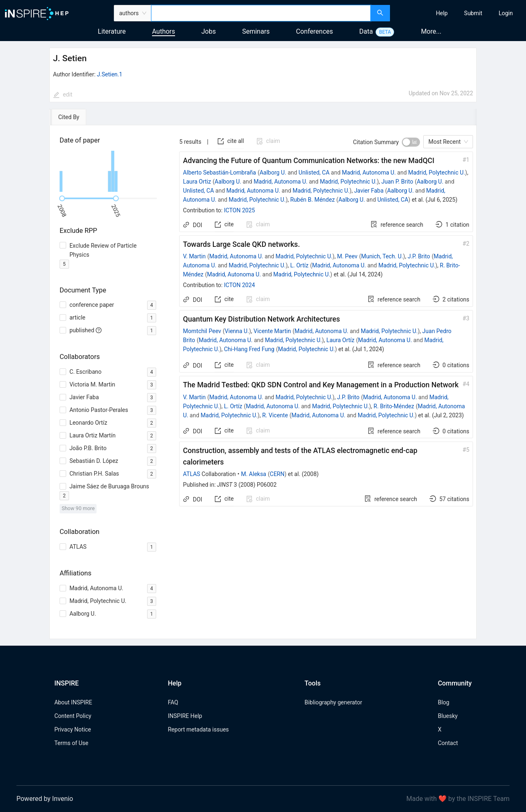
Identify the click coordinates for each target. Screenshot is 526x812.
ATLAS (191, 474)
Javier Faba (369, 191)
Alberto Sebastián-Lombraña (219, 173)
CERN (277, 474)
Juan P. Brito (397, 182)
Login (506, 13)
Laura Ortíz (340, 340)
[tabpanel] (263, 382)
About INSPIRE (73, 702)
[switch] (411, 142)
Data (366, 31)
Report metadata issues (198, 729)
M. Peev (347, 256)
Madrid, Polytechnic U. (437, 173)
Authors (164, 31)
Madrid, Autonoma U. (369, 173)
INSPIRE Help (185, 716)
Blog (443, 702)
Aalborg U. (273, 173)
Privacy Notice (73, 729)
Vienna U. (237, 331)
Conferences (314, 31)
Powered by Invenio (45, 799)
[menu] (459, 13)
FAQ (173, 702)
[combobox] (261, 13)
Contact (448, 743)
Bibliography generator (333, 702)
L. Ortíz (299, 265)
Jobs (209, 31)
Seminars (256, 31)
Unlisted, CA (314, 173)
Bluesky (448, 716)
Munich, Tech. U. (382, 256)
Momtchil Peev (202, 331)
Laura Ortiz (197, 182)
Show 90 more (78, 508)
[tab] (73, 117)
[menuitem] (442, 13)
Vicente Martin (272, 331)
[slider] (62, 198)
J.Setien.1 (110, 74)
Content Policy (73, 716)
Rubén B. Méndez (312, 200)
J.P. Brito (419, 256)
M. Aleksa (253, 474)
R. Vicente (275, 415)
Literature (112, 31)
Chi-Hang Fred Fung (249, 349)
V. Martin (194, 256)
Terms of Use (71, 743)
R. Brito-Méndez (394, 406)
